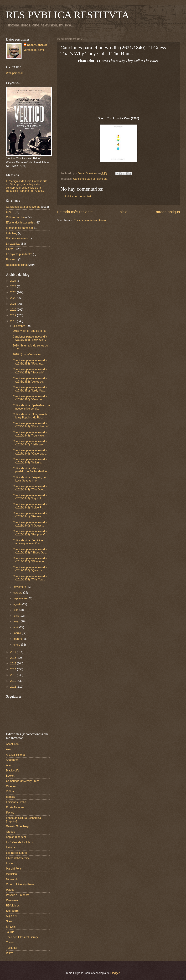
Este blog (12, 233)
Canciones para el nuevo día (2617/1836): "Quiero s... (30, 569)
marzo (18, 633)
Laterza (11, 847)
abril (16, 627)
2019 (14, 315)
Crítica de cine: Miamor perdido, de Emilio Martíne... (31, 470)
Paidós (10, 890)
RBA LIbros (13, 906)
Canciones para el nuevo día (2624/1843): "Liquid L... (30, 497)
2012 (14, 681)
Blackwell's (13, 771)
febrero (18, 639)
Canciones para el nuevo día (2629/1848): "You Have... (30, 434)
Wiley (9, 953)
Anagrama (12, 760)
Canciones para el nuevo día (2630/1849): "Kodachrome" (31, 425)
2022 (14, 298)
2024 (14, 286)
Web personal (14, 73)
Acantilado (12, 744)
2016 (14, 658)
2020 (14, 310)
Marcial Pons (14, 869)
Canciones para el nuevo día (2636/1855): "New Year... (30, 338)
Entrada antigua (167, 212)
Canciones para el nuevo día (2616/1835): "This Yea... (30, 578)
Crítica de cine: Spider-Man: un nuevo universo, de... (31, 407)
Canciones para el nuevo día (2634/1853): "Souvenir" (30, 371)
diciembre (20, 326)
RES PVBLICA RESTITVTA (68, 15)
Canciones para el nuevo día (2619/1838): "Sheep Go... (30, 551)
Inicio (123, 212)
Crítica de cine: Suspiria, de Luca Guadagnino (29, 479)
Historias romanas (17, 238)
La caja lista (13, 244)
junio (17, 616)
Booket (10, 776)
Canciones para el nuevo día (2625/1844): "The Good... (30, 488)
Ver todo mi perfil (34, 50)
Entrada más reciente (75, 212)
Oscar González (37, 45)
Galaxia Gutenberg (17, 826)
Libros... (11, 249)
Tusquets (12, 948)
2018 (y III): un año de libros (30, 331)
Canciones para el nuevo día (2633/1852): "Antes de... (30, 380)
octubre (18, 593)
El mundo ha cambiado (20, 228)
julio (16, 610)
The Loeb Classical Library (22, 937)
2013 (14, 675)
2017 (14, 652)
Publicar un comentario (79, 196)
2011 (14, 687)
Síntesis (11, 927)
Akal (9, 749)
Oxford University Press (20, 884)
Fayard (10, 813)
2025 (14, 281)
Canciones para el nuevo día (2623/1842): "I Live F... (30, 506)
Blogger (115, 973)
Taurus (10, 932)
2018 (14, 321)
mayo (17, 621)
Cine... (10, 212)
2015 (14, 663)
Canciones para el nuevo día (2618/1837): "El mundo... (30, 560)
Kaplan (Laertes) (16, 837)
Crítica (10, 791)
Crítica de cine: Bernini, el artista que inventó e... (28, 542)
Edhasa (11, 797)
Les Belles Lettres (17, 853)
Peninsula (12, 900)
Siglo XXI (12, 916)
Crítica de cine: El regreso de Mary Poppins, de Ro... (30, 416)
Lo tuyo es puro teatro (19, 254)
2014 (14, 669)
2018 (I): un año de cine (27, 354)
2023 (14, 292)
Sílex (9, 921)
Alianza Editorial (16, 755)
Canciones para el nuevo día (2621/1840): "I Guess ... (30, 524)
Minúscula (12, 879)
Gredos (10, 832)
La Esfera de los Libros (20, 842)
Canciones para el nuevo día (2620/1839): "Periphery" (30, 533)
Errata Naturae (15, 807)
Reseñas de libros (17, 265)
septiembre (20, 598)
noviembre (20, 587)
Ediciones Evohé (16, 802)
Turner (10, 942)
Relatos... (12, 259)
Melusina (11, 874)
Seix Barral (13, 911)
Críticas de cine (15, 217)
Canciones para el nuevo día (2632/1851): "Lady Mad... (30, 389)
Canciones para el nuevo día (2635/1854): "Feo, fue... (30, 362)
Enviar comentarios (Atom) (90, 220)
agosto (18, 604)
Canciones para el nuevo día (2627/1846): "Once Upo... (30, 452)
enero (17, 645)
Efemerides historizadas (20, 223)
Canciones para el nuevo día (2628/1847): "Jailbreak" (30, 443)
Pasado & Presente (18, 895)
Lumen (10, 863)
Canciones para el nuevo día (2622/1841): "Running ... (30, 515)
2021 (14, 304)
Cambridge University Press (23, 781)
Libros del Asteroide (18, 858)
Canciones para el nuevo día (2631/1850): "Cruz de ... (30, 398)
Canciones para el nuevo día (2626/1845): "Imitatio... (30, 461)
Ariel (9, 765)
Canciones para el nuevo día (90, 179)
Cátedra (11, 786)
